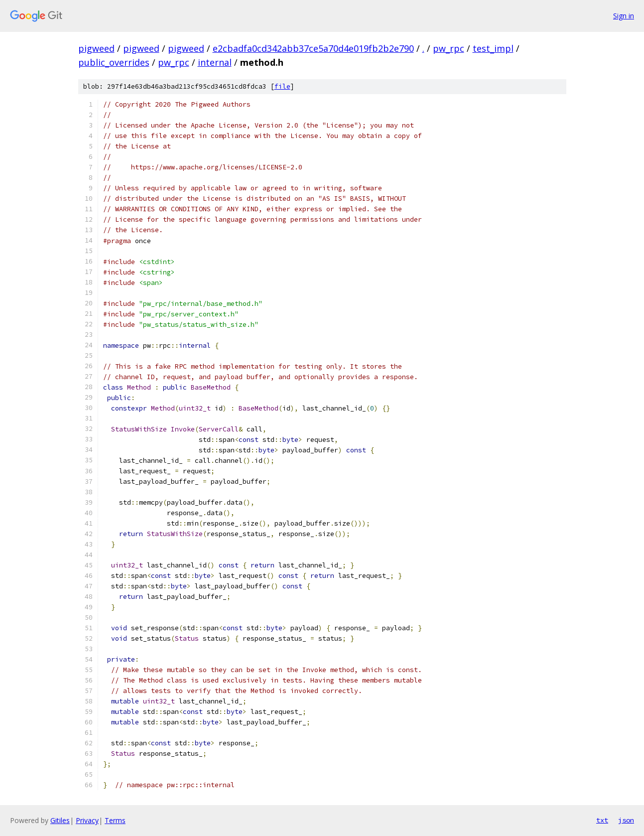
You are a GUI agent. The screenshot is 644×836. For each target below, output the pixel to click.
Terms (115, 820)
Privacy (87, 820)
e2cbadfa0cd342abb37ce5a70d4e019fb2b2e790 (313, 48)
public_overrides (114, 62)
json (626, 820)
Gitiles (60, 820)
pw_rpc (449, 48)
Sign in (624, 16)
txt (602, 820)
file (282, 86)
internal (215, 62)
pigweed (96, 48)
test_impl (493, 48)
